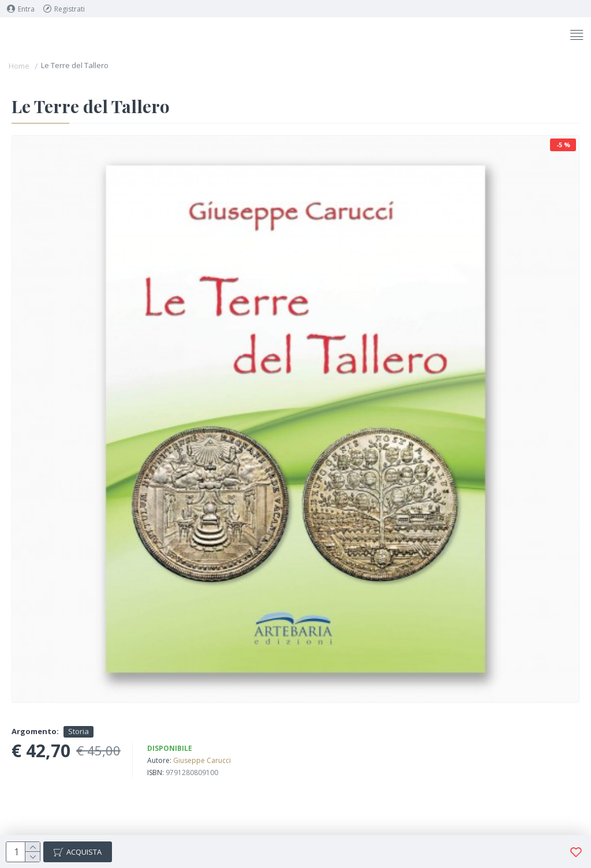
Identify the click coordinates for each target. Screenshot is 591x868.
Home (19, 66)
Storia (78, 731)
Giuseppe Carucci (202, 760)
